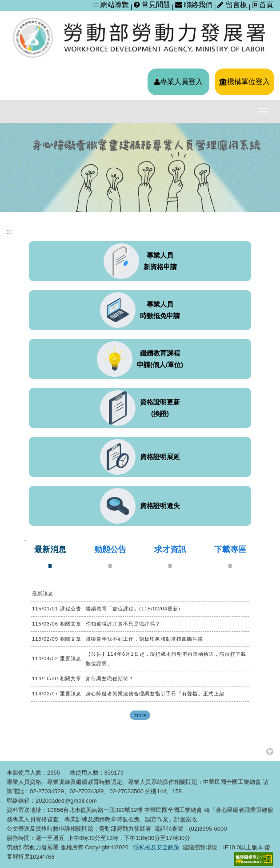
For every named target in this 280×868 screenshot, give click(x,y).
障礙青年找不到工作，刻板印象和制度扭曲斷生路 (144, 639)
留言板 (233, 5)
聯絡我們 (194, 5)
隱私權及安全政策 (156, 847)
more (140, 715)
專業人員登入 (178, 82)
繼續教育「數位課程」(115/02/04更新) (133, 609)
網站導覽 (115, 5)
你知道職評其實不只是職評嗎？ (123, 624)
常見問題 (152, 5)
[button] (270, 751)
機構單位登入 (244, 82)
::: (96, 5)
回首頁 (263, 5)
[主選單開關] (263, 111)
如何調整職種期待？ (110, 678)
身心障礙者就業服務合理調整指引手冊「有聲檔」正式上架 (155, 694)
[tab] (50, 557)
